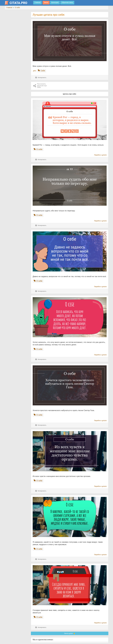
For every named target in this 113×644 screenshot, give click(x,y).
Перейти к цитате (100, 155)
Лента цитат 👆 (70, 633)
